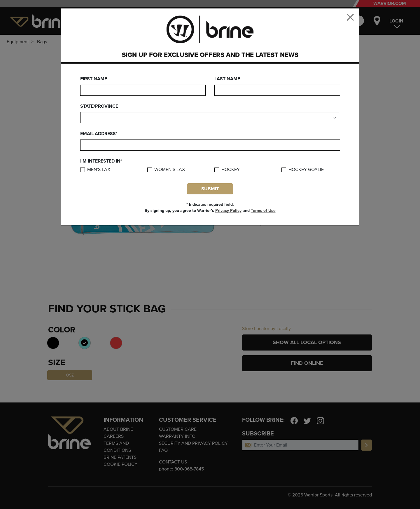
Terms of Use (263, 211)
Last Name (227, 79)
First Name (94, 79)
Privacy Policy (228, 211)
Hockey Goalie (306, 170)
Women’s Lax (170, 170)
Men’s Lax (99, 170)
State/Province (99, 106)
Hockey (231, 170)
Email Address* (99, 134)
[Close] (350, 17)
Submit (210, 189)
